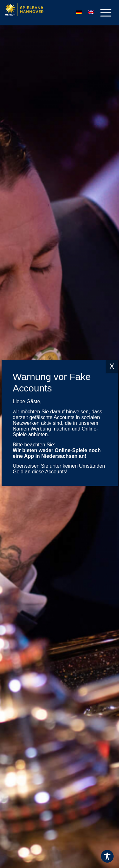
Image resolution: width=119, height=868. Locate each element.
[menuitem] (103, 13)
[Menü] (103, 13)
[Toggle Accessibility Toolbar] (107, 856)
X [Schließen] (112, 348)
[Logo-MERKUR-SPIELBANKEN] (45, 13)
